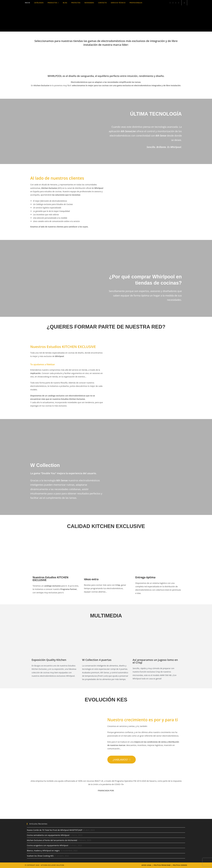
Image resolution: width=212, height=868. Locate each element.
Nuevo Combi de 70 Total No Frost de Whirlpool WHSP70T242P (55, 830)
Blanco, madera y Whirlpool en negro (43, 851)
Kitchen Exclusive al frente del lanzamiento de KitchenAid (52, 840)
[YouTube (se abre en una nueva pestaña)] (179, 3)
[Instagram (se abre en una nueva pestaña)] (173, 3)
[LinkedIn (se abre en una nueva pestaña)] (176, 3)
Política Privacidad (162, 865)
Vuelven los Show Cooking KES (40, 856)
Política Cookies (180, 865)
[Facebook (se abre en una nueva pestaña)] (170, 3)
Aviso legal (147, 865)
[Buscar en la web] (184, 3)
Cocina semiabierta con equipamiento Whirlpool (48, 835)
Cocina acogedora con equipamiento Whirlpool (48, 845)
